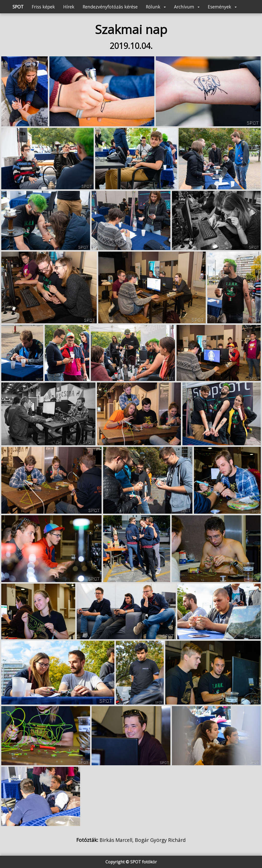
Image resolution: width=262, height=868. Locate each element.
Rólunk (156, 7)
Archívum (187, 7)
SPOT (18, 7)
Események (222, 7)
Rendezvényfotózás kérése (110, 7)
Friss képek (43, 7)
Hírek (69, 7)
